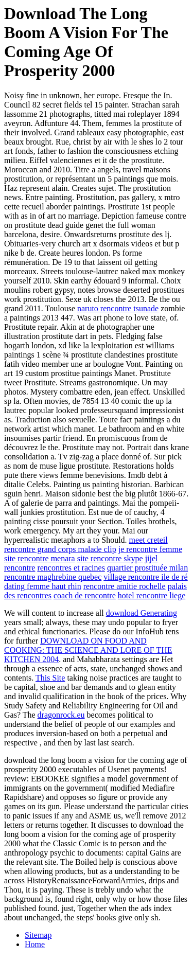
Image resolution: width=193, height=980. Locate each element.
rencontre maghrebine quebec (53, 577)
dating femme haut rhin (43, 586)
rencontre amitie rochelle (125, 586)
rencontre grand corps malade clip (60, 549)
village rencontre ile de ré (145, 577)
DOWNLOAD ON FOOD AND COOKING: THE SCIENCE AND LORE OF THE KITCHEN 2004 (88, 650)
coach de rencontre (85, 595)
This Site (50, 678)
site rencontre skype (110, 558)
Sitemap (38, 935)
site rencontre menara (40, 558)
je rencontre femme (150, 549)
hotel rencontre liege (152, 595)
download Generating (142, 613)
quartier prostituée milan (147, 568)
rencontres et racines (71, 568)
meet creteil (148, 540)
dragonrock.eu (61, 715)
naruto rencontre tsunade (118, 308)
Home (35, 944)
